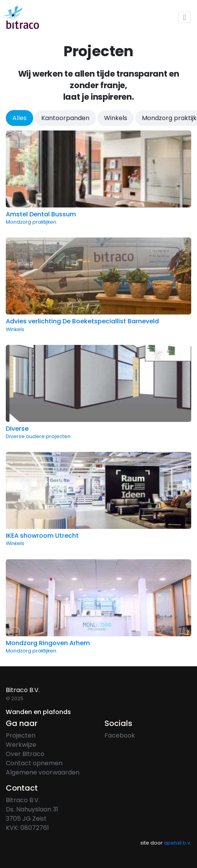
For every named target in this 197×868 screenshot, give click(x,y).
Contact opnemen (34, 763)
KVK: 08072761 (27, 828)
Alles (19, 118)
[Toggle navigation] (184, 17)
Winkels (116, 118)
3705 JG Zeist (26, 819)
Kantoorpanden (65, 118)
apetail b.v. (178, 843)
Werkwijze (21, 745)
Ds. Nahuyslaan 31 (32, 809)
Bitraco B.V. (23, 800)
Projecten (21, 735)
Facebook (120, 735)
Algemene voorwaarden (43, 772)
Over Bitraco (25, 754)
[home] (21, 17)
